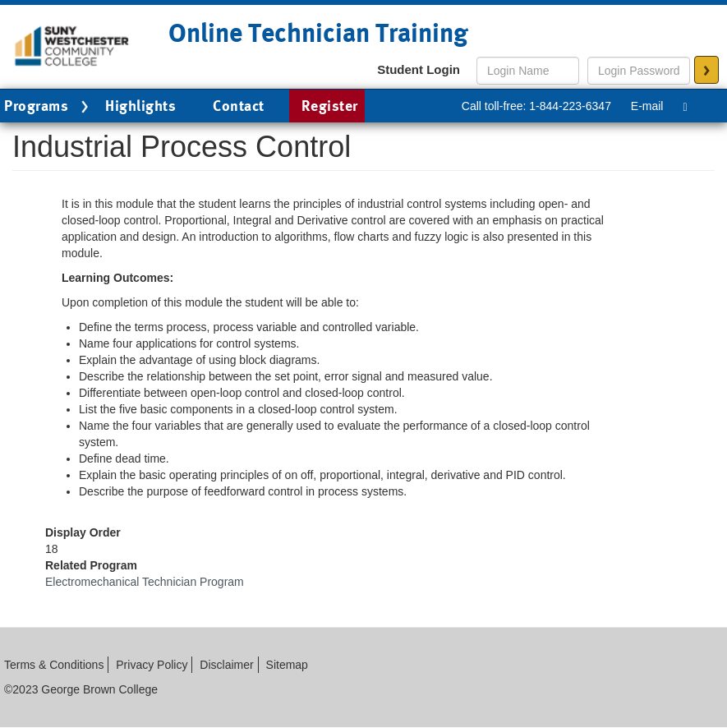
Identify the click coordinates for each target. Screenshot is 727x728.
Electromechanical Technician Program (145, 582)
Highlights (140, 106)
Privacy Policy (152, 665)
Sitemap (287, 665)
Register (330, 106)
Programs (48, 107)
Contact (239, 106)
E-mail (647, 106)
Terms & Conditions (54, 665)
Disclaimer (226, 665)
